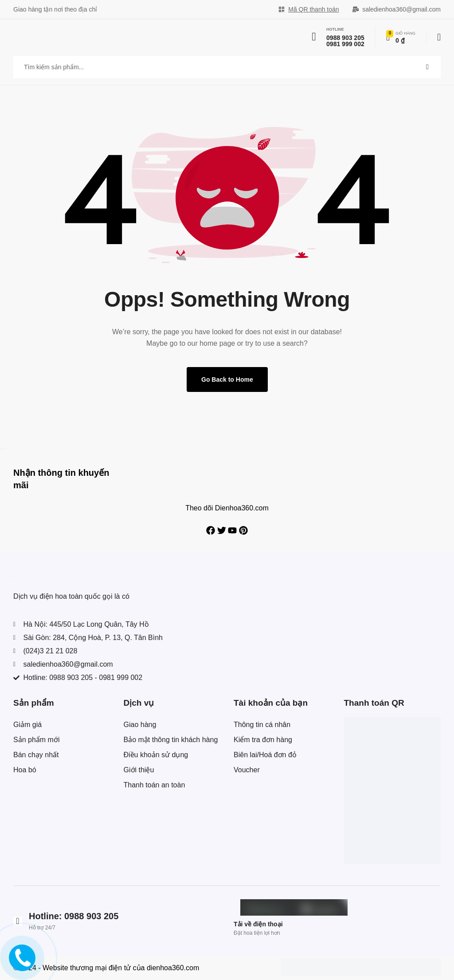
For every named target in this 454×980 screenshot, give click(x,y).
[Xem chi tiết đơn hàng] (401, 37)
